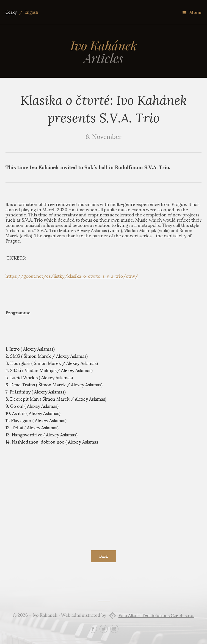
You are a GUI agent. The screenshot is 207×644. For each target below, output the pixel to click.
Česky (11, 12)
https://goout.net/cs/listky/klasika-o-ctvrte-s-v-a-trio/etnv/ (72, 276)
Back (103, 556)
